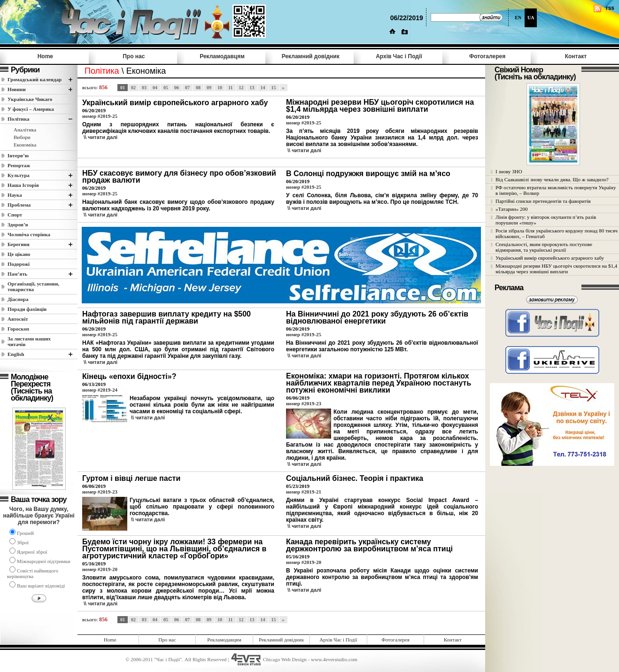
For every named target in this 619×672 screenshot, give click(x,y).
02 (133, 88)
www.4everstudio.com (334, 659)
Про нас (134, 56)
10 (220, 88)
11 (230, 88)
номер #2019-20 (100, 569)
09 (209, 88)
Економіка (25, 145)
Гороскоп (18, 329)
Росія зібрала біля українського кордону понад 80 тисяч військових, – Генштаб (557, 233)
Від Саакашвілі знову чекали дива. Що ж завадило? (552, 179)
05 (166, 88)
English (16, 354)
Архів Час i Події (399, 56)
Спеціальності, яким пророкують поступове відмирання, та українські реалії (544, 247)
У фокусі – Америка (31, 109)
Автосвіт (18, 319)
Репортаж (19, 165)
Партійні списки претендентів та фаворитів (543, 201)
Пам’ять (17, 274)
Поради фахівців (27, 309)
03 (144, 88)
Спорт (15, 215)
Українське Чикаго (30, 99)
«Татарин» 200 (511, 209)
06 (177, 88)
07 (187, 88)
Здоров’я (18, 224)
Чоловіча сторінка (29, 234)
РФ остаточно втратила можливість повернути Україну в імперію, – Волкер (556, 190)
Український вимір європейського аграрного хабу (550, 258)
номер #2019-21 (304, 492)
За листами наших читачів (29, 341)
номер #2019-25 (100, 116)
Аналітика (25, 130)
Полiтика (19, 119)
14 (263, 88)
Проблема (19, 205)
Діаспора (18, 299)
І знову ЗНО (509, 171)
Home (45, 56)
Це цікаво (19, 254)
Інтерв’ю (18, 155)
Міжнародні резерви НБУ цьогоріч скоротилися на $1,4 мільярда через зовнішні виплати (556, 269)
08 (198, 88)
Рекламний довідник (311, 56)
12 (241, 88)
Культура (19, 175)
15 (274, 88)
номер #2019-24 (100, 390)
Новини (17, 89)
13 (252, 88)
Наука (15, 195)
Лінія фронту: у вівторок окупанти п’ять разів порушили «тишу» (546, 220)
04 (155, 88)
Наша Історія (23, 185)
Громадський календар (35, 79)
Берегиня (19, 244)
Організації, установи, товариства (33, 286)
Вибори (22, 137)
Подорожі (19, 264)
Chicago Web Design (285, 659)
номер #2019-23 (304, 403)
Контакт (576, 56)
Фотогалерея (487, 56)
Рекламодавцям (222, 56)
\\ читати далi (101, 137)
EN (518, 18)
